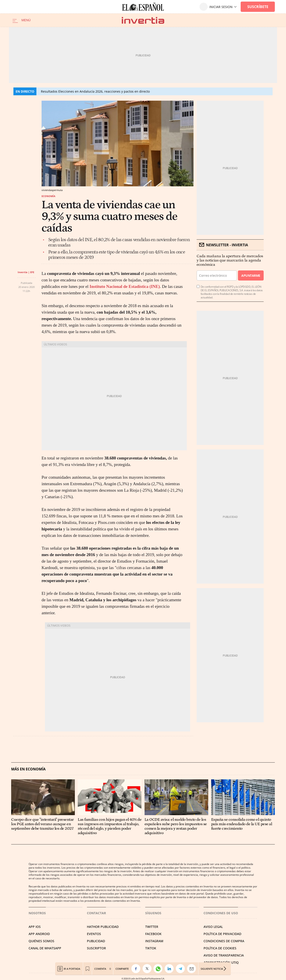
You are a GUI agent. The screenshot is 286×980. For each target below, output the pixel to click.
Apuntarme (251, 275)
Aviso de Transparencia (224, 955)
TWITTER (152, 927)
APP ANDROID (39, 934)
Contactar (96, 913)
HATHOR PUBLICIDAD (103, 927)
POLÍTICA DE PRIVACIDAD (222, 934)
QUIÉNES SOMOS (41, 941)
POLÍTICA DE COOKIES (220, 948)
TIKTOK (151, 948)
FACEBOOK (153, 934)
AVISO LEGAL (213, 927)
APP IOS (35, 927)
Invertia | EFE (26, 272)
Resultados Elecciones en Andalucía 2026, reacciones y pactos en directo (95, 91)
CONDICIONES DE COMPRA (224, 941)
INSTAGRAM (154, 941)
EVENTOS (94, 934)
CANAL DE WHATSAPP (45, 948)
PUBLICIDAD (96, 941)
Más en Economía (28, 769)
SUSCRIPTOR (96, 948)
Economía (48, 196)
